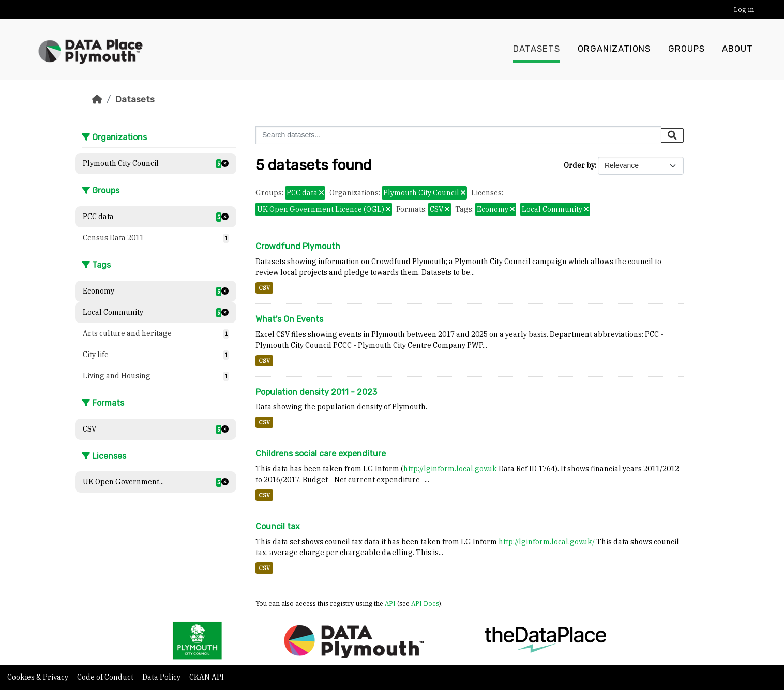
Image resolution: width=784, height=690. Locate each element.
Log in (744, 10)
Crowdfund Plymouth (298, 246)
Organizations (614, 49)
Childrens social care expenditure (321, 454)
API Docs (425, 603)
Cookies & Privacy (39, 677)
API (390, 603)
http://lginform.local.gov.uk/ (547, 542)
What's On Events (289, 319)
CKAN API (207, 677)
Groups (687, 49)
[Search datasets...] (458, 135)
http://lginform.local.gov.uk (450, 469)
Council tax (278, 526)
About (737, 49)
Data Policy (162, 677)
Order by (579, 165)
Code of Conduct (106, 677)
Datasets (537, 49)
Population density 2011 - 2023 (316, 392)
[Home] (97, 99)
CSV (264, 288)
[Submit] (672, 135)
